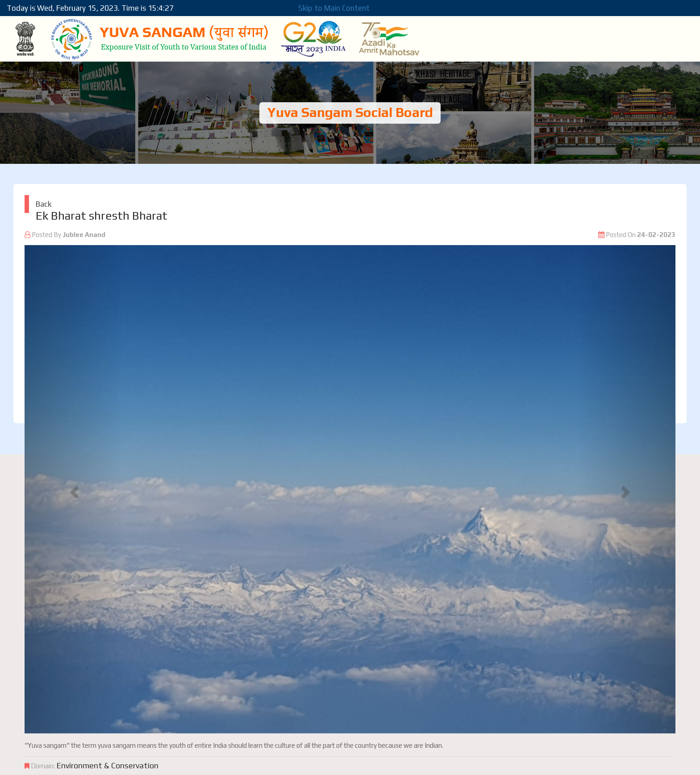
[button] (73, 489)
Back (44, 204)
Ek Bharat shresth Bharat (102, 216)
